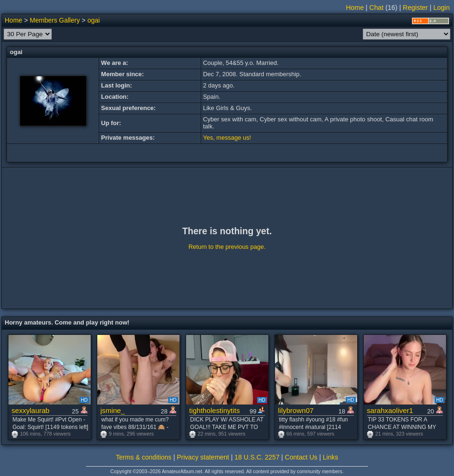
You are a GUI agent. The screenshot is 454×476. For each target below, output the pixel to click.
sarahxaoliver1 (390, 410)
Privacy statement (203, 457)
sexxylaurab (31, 410)
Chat (376, 8)
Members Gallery (55, 20)
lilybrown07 (296, 410)
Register (415, 8)
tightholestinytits (215, 410)
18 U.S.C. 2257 (257, 457)
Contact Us (301, 457)
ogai (94, 20)
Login (442, 8)
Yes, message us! (227, 138)
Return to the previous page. (227, 247)
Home (355, 8)
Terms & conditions (144, 457)
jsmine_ (113, 410)
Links (331, 457)
